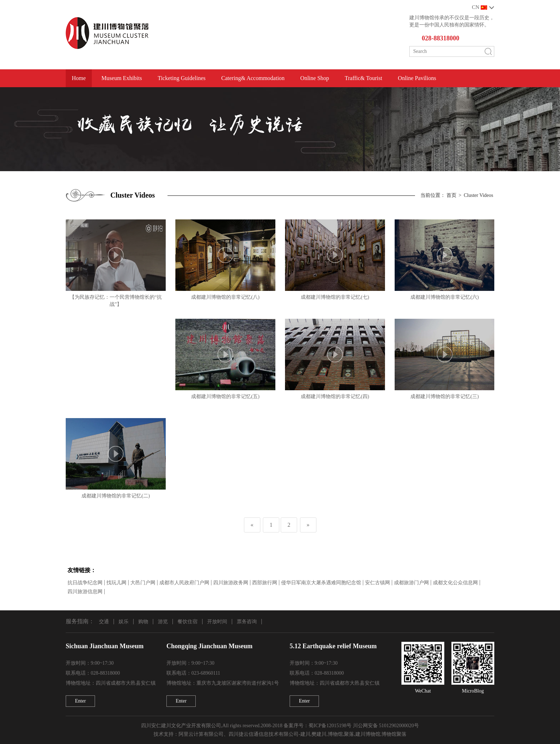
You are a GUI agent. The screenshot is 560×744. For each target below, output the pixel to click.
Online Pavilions (417, 78)
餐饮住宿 (187, 622)
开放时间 (217, 622)
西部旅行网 (265, 583)
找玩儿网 (116, 583)
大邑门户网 (143, 583)
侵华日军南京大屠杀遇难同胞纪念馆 (321, 583)
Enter (80, 701)
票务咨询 (247, 622)
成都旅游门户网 (411, 583)
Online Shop (315, 78)
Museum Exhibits (122, 78)
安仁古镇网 (377, 583)
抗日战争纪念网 (85, 583)
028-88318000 (441, 38)
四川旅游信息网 (85, 592)
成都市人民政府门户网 (184, 583)
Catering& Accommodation (253, 78)
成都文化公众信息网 (455, 583)
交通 (104, 622)
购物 (143, 622)
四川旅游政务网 (231, 583)
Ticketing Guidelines (181, 78)
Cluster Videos (478, 195)
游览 (163, 622)
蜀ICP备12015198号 (330, 726)
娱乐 (124, 622)
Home (79, 78)
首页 (451, 195)
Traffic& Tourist (363, 78)
